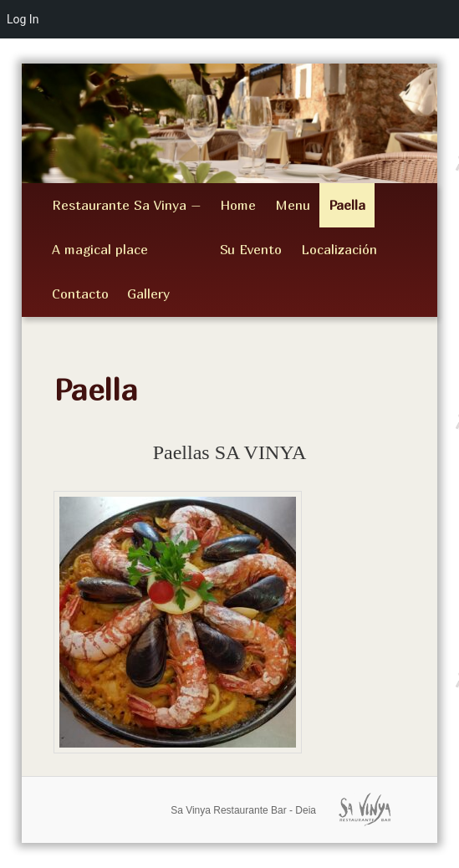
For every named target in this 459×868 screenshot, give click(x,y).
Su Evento (251, 249)
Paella (347, 205)
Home (238, 205)
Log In (23, 19)
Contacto (80, 294)
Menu (293, 205)
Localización (339, 249)
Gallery (148, 294)
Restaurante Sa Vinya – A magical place (127, 227)
